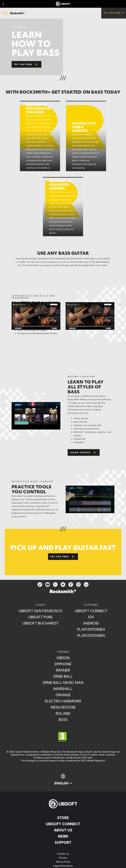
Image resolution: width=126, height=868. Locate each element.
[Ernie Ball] (63, 676)
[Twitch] (55, 584)
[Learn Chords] (84, 452)
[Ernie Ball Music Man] (63, 682)
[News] (63, 836)
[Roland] (63, 713)
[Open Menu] (5, 13)
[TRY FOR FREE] (26, 64)
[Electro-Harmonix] (63, 701)
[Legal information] (63, 866)
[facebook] (71, 584)
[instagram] (78, 584)
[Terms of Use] (63, 862)
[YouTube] (48, 584)
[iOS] (91, 617)
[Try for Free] (63, 557)
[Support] (63, 842)
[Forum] (86, 584)
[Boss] (63, 720)
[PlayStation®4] (91, 629)
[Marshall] (63, 689)
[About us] (63, 830)
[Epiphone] (63, 664)
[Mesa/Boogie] (63, 707)
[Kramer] (63, 670)
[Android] (91, 623)
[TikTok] (40, 584)
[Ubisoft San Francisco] (41, 611)
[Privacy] (63, 858)
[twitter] (63, 584)
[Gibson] (63, 658)
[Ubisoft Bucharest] (41, 623)
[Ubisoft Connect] (63, 824)
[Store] (63, 818)
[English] (63, 780)
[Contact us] (63, 854)
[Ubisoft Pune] (41, 617)
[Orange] (63, 695)
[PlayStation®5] (91, 635)
